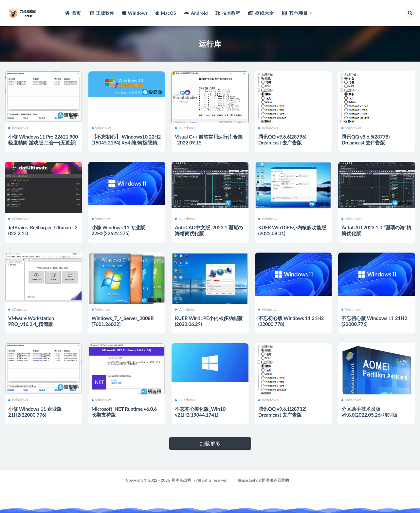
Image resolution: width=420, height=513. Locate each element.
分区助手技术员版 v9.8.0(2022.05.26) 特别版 (369, 412)
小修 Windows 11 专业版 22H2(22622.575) (118, 230)
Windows (18, 128)
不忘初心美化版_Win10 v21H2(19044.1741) (200, 412)
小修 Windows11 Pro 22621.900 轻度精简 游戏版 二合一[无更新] (43, 140)
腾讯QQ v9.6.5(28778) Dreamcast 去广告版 (365, 140)
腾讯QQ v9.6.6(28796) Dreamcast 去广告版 (282, 140)
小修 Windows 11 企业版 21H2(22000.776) (35, 412)
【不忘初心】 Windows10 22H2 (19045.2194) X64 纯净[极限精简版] (126, 142)
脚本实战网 (181, 480)
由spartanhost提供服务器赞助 (263, 480)
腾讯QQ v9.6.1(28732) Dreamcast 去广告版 (282, 412)
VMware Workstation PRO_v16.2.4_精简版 (31, 321)
